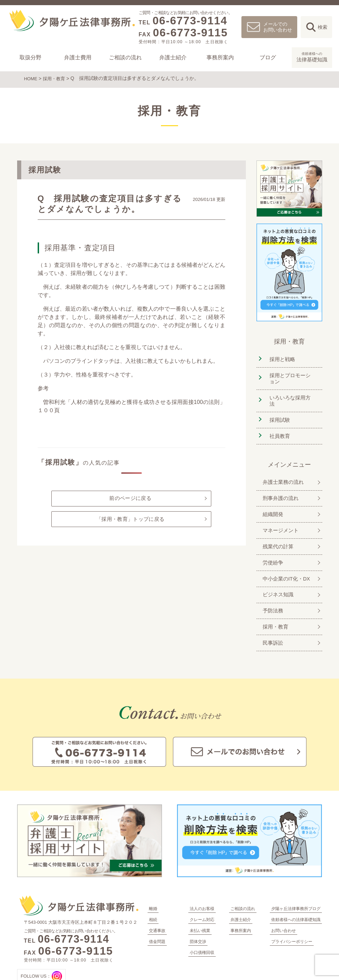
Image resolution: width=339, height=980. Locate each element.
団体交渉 (198, 913)
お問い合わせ (284, 903)
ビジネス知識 (277, 571)
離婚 (153, 881)
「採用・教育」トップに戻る (130, 520)
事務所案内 (221, 57)
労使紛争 (271, 542)
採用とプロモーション (291, 375)
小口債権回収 (202, 924)
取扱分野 (30, 57)
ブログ (268, 57)
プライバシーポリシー (292, 913)
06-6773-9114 (190, 21)
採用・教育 (56, 78)
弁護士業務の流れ (282, 468)
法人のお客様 (202, 881)
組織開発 (271, 497)
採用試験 (278, 408)
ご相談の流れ (125, 57)
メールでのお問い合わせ (278, 27)
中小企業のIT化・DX (286, 556)
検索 (323, 27)
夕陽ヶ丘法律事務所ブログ (296, 881)
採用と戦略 (280, 357)
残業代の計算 (277, 527)
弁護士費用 (78, 57)
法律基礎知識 (312, 57)
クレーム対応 (202, 892)
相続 (153, 892)
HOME (31, 78)
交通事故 (157, 903)
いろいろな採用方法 (291, 393)
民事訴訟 (271, 615)
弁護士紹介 (173, 57)
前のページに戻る (130, 498)
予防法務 (271, 586)
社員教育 (278, 423)
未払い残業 (200, 903)
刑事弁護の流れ (279, 483)
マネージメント (279, 512)
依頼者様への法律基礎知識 (296, 892)
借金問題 (157, 913)
